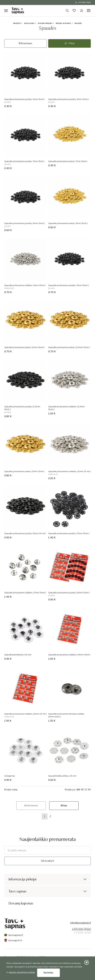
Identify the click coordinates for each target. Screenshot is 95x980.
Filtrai (70, 43)
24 (78, 790)
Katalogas (29, 23)
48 (82, 790)
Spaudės (78, 23)
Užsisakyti (48, 861)
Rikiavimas (26, 43)
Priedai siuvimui (63, 23)
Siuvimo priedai (45, 23)
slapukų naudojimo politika (22, 972)
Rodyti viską (11, 790)
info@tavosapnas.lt (81, 923)
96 (89, 790)
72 (86, 790)
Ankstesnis (31, 806)
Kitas (64, 806)
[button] (89, 11)
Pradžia (17, 23)
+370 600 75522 (83, 2)
